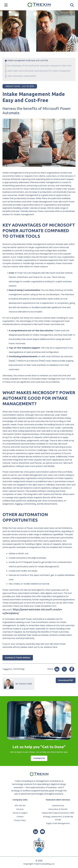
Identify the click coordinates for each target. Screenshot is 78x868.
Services (20, 809)
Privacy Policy (20, 820)
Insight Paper (13, 86)
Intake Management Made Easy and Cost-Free (28, 60)
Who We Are (20, 805)
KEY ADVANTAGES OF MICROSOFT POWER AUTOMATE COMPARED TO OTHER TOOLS (39, 66)
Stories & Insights (20, 813)
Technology (19, 669)
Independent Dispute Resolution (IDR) (58, 813)
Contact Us (39, 758)
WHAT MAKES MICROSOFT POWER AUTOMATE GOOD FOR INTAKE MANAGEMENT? (39, 71)
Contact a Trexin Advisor (18, 658)
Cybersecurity (58, 805)
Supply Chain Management (58, 823)
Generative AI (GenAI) (58, 809)
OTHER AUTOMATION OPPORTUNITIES (22, 76)
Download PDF (66, 680)
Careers (20, 817)
